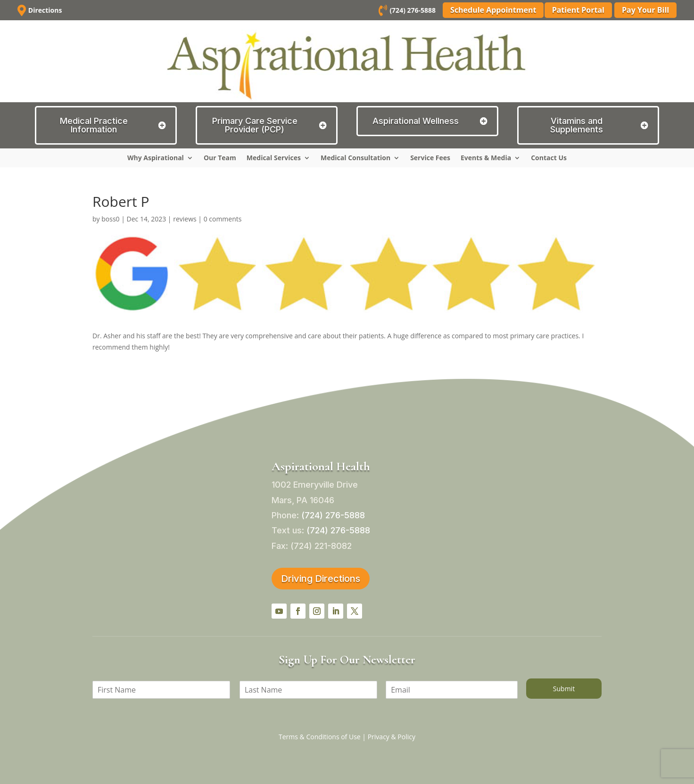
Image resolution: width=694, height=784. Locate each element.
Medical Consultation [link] (355, 158)
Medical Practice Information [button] (94, 125)
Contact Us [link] (549, 158)
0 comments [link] (223, 219)
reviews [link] (185, 219)
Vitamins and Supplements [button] (577, 125)
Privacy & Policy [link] (392, 737)
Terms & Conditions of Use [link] (320, 737)
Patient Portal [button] (578, 10)
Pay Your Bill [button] (645, 10)
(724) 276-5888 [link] (411, 10)
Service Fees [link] (430, 158)
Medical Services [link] (274, 158)
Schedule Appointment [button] (491, 10)
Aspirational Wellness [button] (416, 121)
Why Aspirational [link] (156, 158)
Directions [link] (45, 10)
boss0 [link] (110, 219)
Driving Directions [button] (321, 579)
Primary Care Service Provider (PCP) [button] (255, 125)
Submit (564, 689)
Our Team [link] (220, 158)
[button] (279, 611)
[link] (381, 12)
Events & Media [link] (486, 158)
